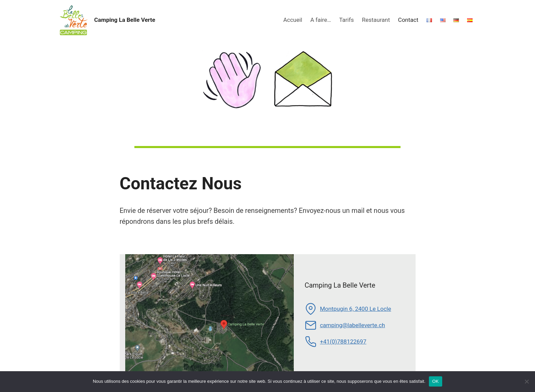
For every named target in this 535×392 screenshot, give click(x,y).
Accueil (293, 20)
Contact (408, 20)
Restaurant (376, 20)
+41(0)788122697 (343, 342)
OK (436, 381)
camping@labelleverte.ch (353, 325)
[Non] (526, 381)
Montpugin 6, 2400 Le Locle (356, 309)
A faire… (321, 20)
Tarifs (346, 20)
